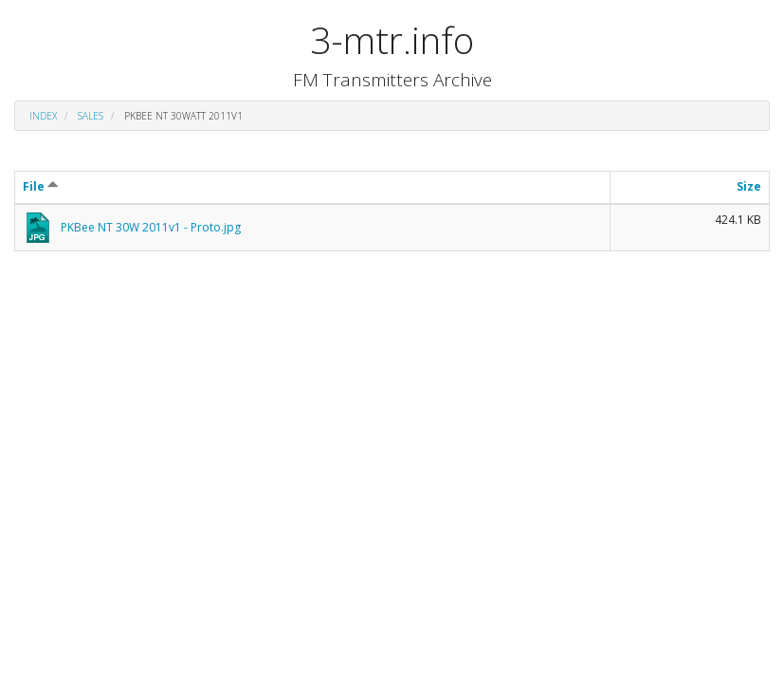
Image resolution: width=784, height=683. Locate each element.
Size (749, 186)
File (41, 186)
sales (91, 116)
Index (43, 116)
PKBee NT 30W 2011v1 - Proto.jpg (151, 227)
